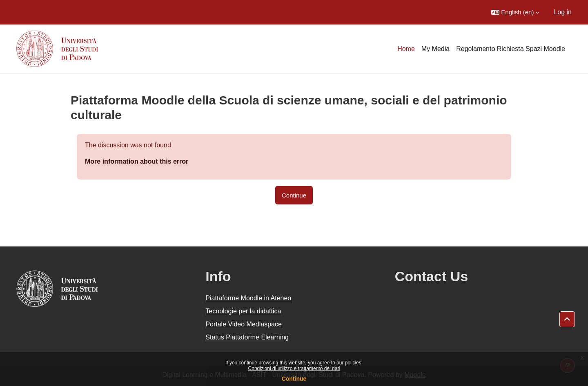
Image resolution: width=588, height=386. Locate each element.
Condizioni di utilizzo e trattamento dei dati (294, 368)
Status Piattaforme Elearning (247, 337)
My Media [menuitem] (435, 49)
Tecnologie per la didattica (243, 311)
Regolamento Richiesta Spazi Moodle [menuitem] (511, 49)
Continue (294, 379)
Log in (563, 12)
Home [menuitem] (406, 49)
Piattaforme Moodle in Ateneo (248, 298)
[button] (515, 12)
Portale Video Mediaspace (244, 324)
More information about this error (137, 161)
